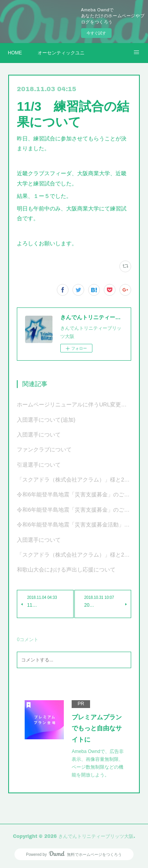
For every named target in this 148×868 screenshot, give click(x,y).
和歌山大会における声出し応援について (66, 570)
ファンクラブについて (44, 449)
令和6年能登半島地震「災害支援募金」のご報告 (74, 494)
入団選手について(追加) (46, 420)
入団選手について (39, 435)
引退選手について (39, 465)
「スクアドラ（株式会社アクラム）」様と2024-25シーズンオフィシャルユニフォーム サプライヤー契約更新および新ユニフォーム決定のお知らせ (74, 480)
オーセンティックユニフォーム (61, 53)
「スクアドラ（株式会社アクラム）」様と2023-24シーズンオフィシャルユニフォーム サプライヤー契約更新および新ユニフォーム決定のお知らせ (74, 555)
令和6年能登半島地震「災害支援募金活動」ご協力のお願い (74, 525)
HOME (15, 53)
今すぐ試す (96, 33)
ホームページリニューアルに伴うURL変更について (74, 404)
